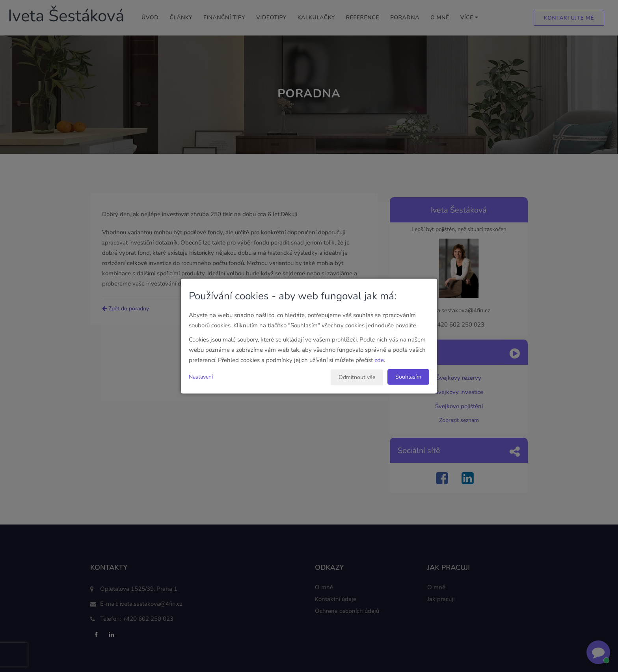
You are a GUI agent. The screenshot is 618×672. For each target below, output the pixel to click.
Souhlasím (408, 376)
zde (379, 360)
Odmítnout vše (357, 377)
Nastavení (201, 376)
